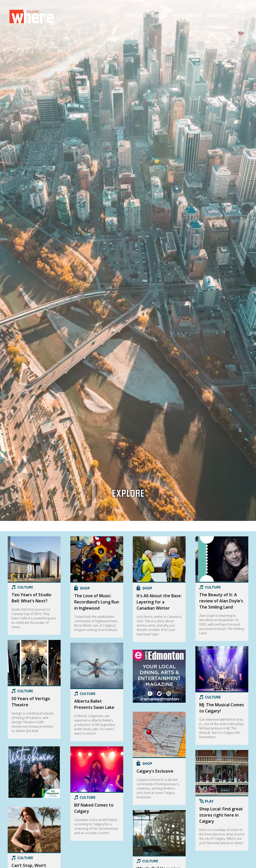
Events (159, 16)
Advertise (218, 16)
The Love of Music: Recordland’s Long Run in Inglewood (97, 602)
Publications (187, 16)
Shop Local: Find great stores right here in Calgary (221, 815)
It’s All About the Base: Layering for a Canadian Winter (159, 602)
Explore (137, 16)
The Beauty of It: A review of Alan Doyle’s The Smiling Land (221, 601)
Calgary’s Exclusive (155, 771)
